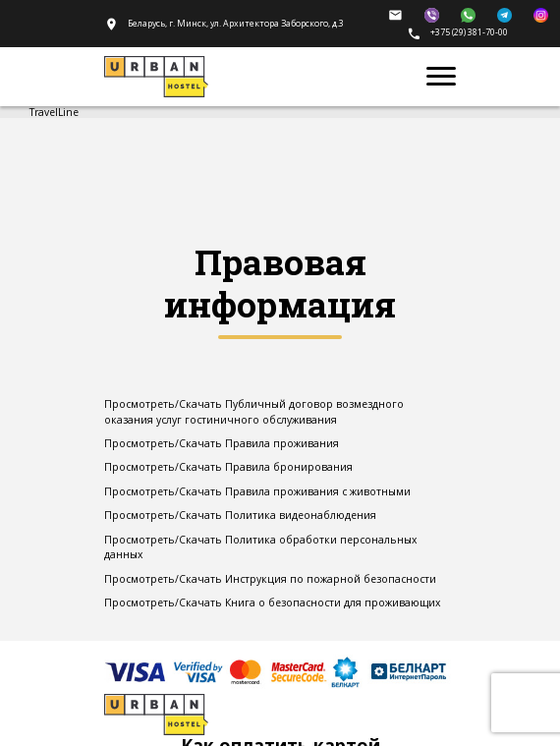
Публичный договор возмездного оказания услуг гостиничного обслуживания (254, 412)
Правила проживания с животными (318, 491)
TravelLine (54, 112)
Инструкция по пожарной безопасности (331, 579)
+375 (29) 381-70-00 (457, 32)
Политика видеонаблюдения (301, 515)
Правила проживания (282, 443)
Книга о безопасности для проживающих (333, 603)
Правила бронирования (289, 467)
